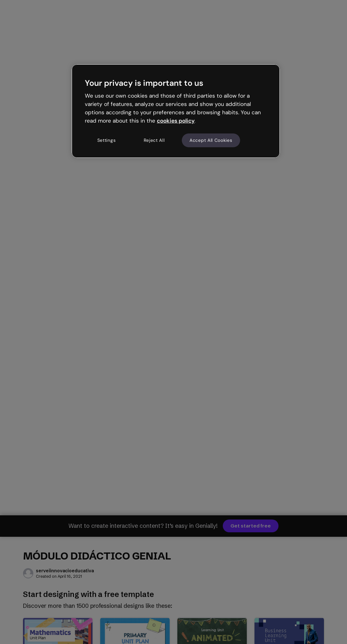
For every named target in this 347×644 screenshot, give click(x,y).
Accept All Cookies (211, 140)
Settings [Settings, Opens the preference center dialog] (107, 140)
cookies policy (176, 121)
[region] (176, 111)
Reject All (154, 140)
